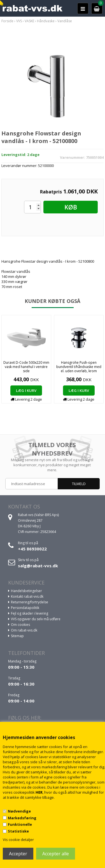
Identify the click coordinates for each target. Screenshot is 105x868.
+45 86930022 (32, 549)
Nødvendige (19, 811)
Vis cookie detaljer (18, 840)
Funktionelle (20, 824)
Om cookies (20, 625)
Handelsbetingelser (26, 591)
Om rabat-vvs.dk (24, 630)
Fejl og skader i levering (30, 613)
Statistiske (18, 831)
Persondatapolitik (25, 608)
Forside (7, 21)
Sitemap (17, 636)
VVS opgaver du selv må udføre (36, 619)
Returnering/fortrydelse (30, 602)
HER (39, 792)
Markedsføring (22, 818)
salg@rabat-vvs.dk (38, 566)
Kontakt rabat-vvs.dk (27, 596)
